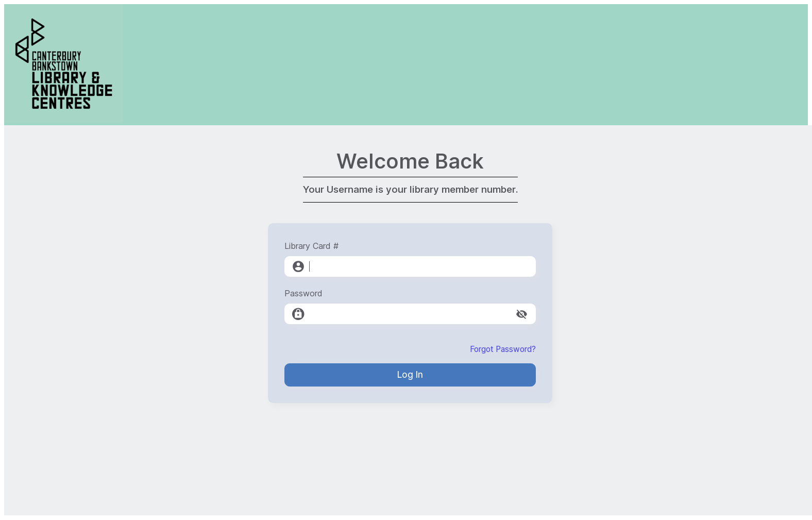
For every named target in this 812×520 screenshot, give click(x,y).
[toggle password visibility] (522, 314)
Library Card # (311, 246)
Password (303, 293)
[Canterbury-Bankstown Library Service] (64, 120)
